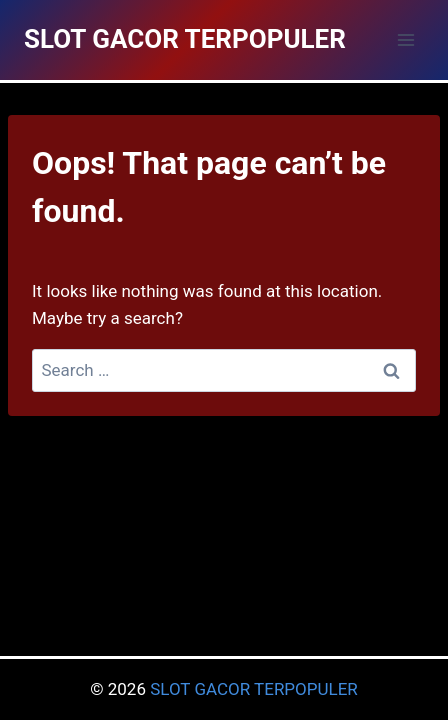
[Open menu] (405, 39)
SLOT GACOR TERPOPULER (254, 689)
